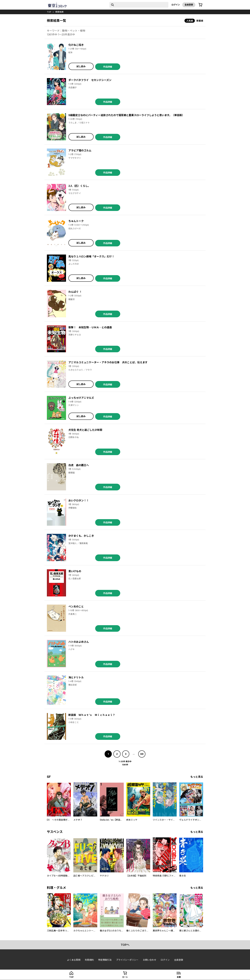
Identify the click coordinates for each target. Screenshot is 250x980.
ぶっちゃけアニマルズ (81, 398)
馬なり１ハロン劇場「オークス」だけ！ (91, 256)
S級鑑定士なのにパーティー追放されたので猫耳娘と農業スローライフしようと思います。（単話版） (126, 115)
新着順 (200, 21)
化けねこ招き (76, 45)
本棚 (179, 977)
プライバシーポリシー (127, 960)
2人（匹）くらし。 (79, 186)
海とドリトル (76, 677)
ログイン (176, 5)
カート (125, 977)
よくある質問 (74, 960)
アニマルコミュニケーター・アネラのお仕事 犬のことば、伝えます (108, 362)
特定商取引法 (105, 960)
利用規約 (89, 960)
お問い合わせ (150, 960)
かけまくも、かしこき (81, 536)
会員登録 (189, 5)
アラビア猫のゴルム (80, 150)
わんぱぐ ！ (75, 292)
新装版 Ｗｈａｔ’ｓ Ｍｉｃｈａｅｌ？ (92, 715)
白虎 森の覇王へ (79, 465)
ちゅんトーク (76, 221)
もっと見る (197, 777)
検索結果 (59, 12)
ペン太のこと (76, 606)
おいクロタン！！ (79, 500)
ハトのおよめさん (79, 642)
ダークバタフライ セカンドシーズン (90, 80)
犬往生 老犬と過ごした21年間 (85, 430)
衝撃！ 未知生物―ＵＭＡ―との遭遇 (90, 327)
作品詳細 (108, 67)
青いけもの (75, 571)
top (49, 12)
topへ (125, 945)
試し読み (81, 66)
